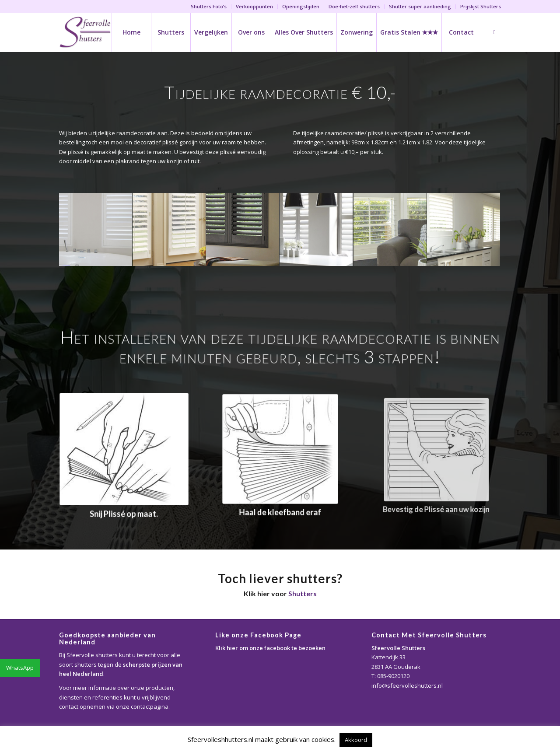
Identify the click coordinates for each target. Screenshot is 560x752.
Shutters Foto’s (209, 6)
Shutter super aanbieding (420, 6)
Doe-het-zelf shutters (354, 6)
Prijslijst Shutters (481, 6)
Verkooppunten (254, 6)
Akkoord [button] (356, 740)
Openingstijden (301, 6)
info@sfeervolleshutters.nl (407, 686)
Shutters (303, 593)
